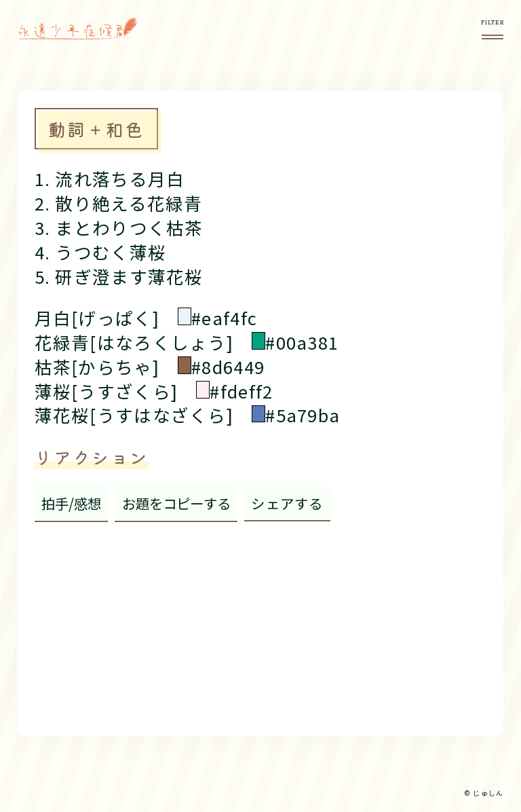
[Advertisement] (261, 624)
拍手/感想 (71, 503)
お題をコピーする (176, 503)
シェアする (287, 503)
